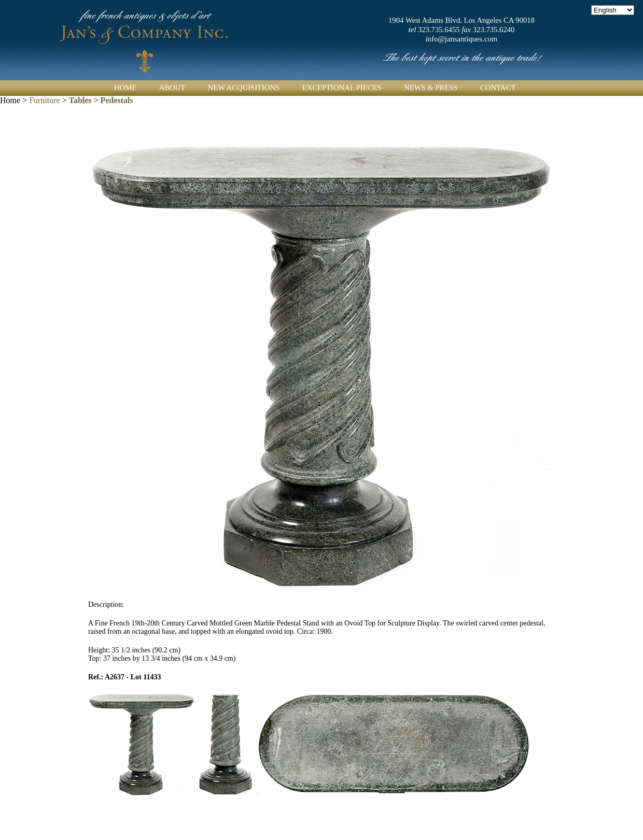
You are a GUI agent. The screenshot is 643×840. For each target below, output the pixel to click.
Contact (498, 88)
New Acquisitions (244, 88)
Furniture (45, 100)
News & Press (431, 88)
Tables (80, 100)
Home (125, 88)
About (172, 88)
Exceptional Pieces (342, 88)
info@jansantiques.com (462, 39)
